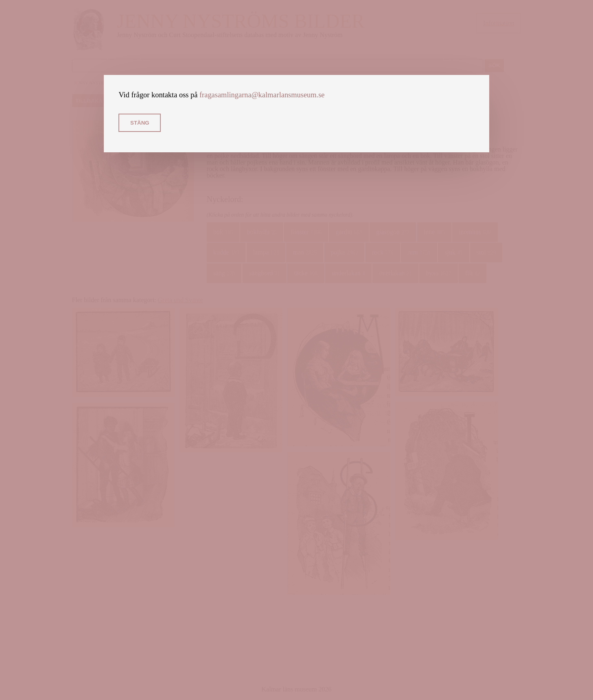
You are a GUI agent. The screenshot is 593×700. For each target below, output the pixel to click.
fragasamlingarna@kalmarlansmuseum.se (262, 95)
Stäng (140, 123)
